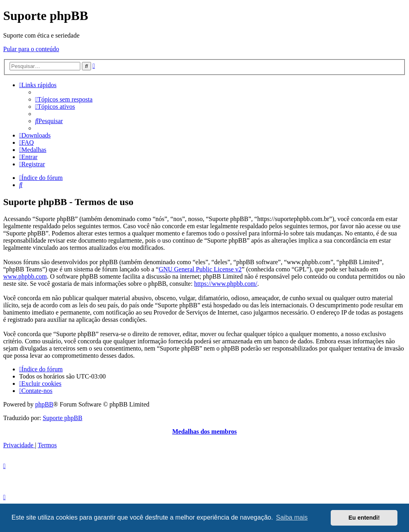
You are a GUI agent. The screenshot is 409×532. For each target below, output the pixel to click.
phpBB (44, 404)
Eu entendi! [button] (364, 518)
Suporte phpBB (63, 418)
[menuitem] (64, 99)
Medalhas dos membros (204, 431)
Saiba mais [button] (292, 517)
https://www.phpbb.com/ (226, 284)
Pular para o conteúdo (31, 49)
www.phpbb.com (25, 276)
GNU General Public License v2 (200, 269)
